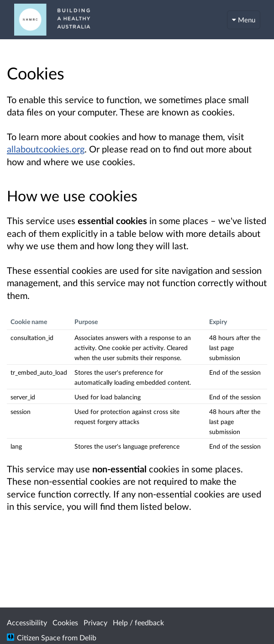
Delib (88, 637)
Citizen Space (39, 637)
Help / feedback (138, 622)
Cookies (65, 622)
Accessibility (27, 622)
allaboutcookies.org (46, 149)
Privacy (95, 622)
